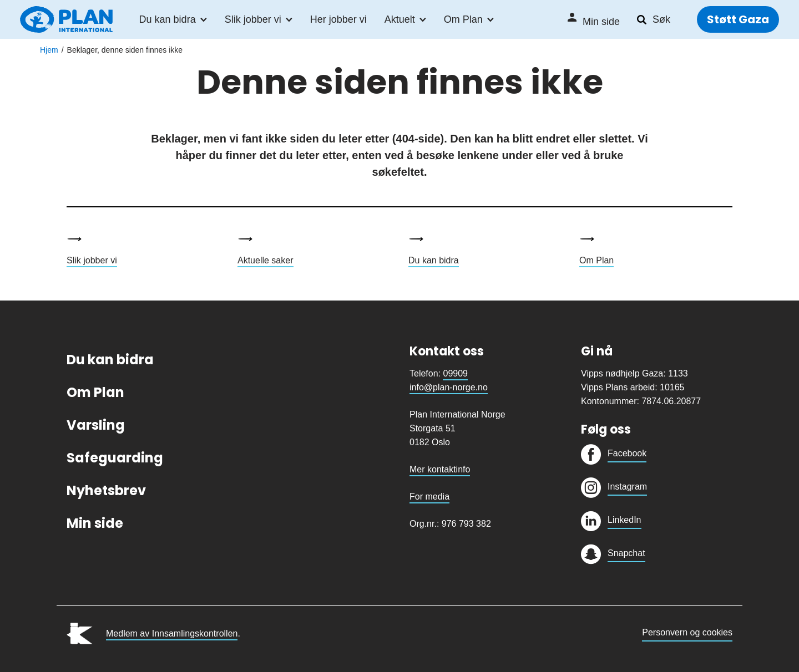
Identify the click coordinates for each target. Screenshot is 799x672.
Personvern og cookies (687, 632)
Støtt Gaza (738, 20)
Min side (601, 22)
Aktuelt (400, 20)
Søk (661, 20)
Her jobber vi (338, 20)
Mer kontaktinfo (440, 469)
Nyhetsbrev (106, 490)
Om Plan (463, 20)
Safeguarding (115, 458)
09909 (455, 373)
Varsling (96, 425)
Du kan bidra (168, 20)
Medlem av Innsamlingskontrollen (172, 633)
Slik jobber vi (253, 20)
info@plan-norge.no (449, 387)
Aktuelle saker (266, 260)
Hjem (49, 50)
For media (429, 497)
